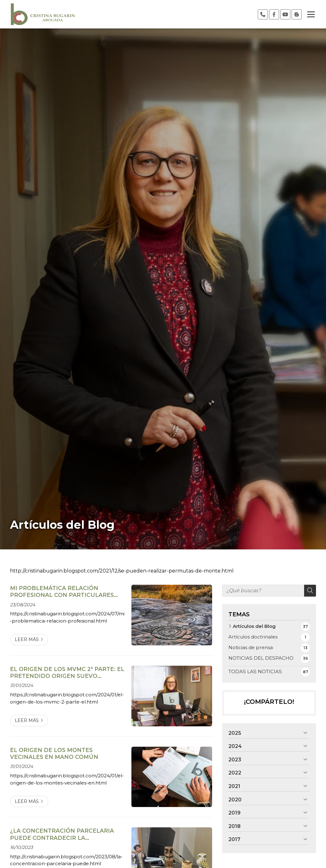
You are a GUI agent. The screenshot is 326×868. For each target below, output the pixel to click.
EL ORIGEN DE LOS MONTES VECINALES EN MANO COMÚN (54, 753)
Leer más (27, 639)
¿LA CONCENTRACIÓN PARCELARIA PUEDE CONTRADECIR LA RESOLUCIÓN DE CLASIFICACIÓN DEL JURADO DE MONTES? (65, 834)
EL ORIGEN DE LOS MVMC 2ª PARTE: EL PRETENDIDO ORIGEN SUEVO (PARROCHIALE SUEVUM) (67, 673)
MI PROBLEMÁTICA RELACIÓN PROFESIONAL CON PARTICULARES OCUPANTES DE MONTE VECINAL (62, 592)
